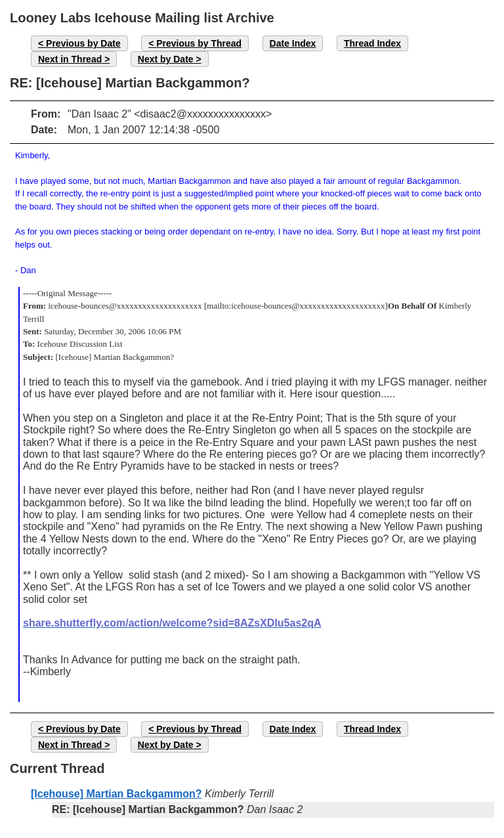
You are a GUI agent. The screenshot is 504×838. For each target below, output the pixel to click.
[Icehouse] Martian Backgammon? (116, 794)
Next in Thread (70, 59)
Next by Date (166, 59)
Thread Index (372, 43)
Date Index (293, 43)
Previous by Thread (199, 43)
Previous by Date (83, 43)
